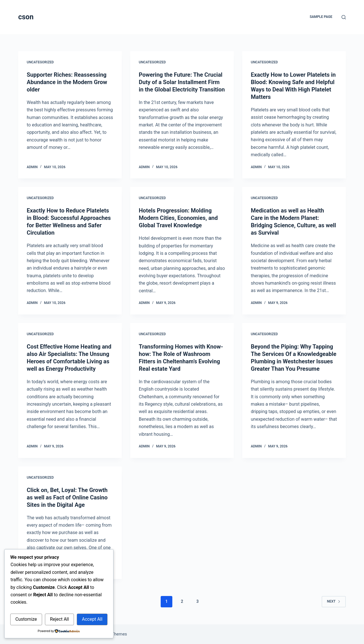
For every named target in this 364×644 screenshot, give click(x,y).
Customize (26, 619)
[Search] (344, 17)
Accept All (92, 619)
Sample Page (321, 17)
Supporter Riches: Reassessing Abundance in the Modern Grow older (67, 82)
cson (26, 17)
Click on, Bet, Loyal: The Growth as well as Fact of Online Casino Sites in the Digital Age (67, 497)
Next (334, 601)
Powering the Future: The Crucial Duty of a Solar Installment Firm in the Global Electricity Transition (182, 82)
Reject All (59, 619)
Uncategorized (40, 62)
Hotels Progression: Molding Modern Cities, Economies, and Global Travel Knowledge (178, 218)
